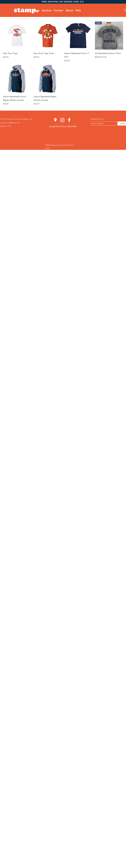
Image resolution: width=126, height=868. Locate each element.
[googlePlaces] (55, 120)
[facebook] (69, 120)
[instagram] (62, 120)
